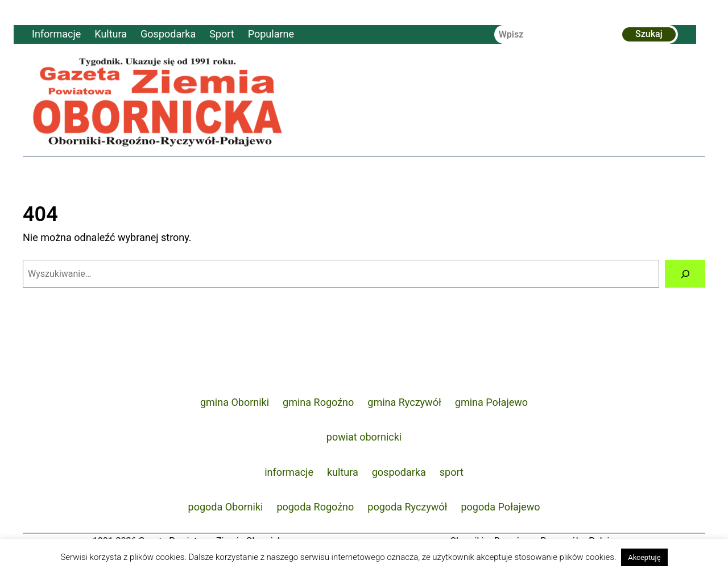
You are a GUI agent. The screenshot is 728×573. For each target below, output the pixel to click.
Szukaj (649, 34)
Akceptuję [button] (644, 557)
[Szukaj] (685, 274)
